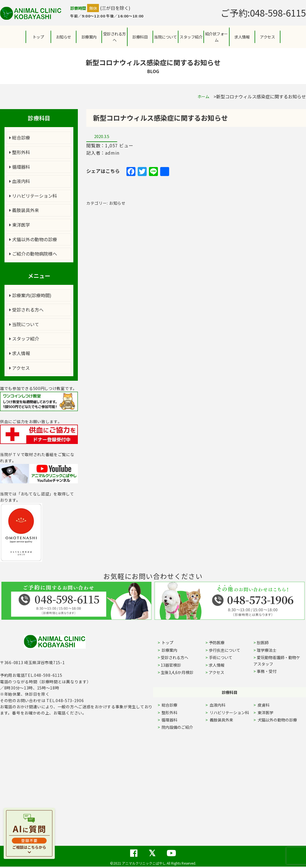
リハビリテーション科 (33, 196)
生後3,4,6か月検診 (177, 672)
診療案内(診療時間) (30, 295)
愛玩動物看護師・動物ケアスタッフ (277, 660)
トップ (38, 37)
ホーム (203, 96)
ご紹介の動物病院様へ (33, 254)
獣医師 (263, 642)
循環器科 (20, 167)
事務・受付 (267, 671)
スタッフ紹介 (24, 339)
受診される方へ (115, 37)
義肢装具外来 (24, 210)
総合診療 (20, 137)
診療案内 (89, 37)
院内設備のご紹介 (177, 727)
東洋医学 (20, 225)
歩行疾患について (225, 650)
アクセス (267, 37)
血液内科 (20, 181)
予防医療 (217, 642)
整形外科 (20, 152)
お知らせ (64, 37)
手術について (221, 657)
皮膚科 (270, 705)
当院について (24, 324)
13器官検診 (171, 665)
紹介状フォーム (217, 37)
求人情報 (242, 37)
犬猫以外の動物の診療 (33, 239)
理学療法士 (267, 650)
